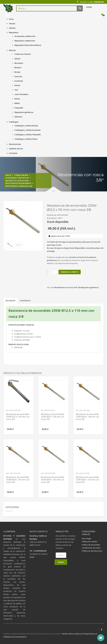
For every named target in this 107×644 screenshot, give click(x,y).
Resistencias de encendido (18, 183)
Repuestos (14, 33)
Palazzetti (19, 108)
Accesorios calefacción (25, 36)
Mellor (17, 103)
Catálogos (14, 122)
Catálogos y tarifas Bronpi (26, 126)
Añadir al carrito (70, 272)
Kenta (17, 99)
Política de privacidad (91, 545)
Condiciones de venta (91, 548)
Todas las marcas (23, 54)
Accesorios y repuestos (17, 178)
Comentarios (25, 300)
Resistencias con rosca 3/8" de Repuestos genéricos (76, 287)
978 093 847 (99, 2)
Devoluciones (15, 144)
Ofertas (12, 28)
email (32, 557)
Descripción (11, 300)
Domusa (18, 77)
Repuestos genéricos (24, 112)
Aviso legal (86, 538)
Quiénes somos (16, 149)
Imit (16, 90)
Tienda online (21, 175)
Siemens (18, 117)
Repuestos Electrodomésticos (28, 45)
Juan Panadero (21, 94)
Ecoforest (19, 81)
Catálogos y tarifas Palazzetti (28, 135)
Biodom (18, 68)
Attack (17, 59)
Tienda (12, 24)
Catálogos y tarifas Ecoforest (28, 130)
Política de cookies (90, 542)
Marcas (12, 50)
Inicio (11, 19)
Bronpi (17, 72)
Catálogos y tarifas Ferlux (26, 139)
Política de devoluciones (92, 551)
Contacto (13, 153)
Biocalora (19, 63)
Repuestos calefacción (25, 41)
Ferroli (17, 85)
